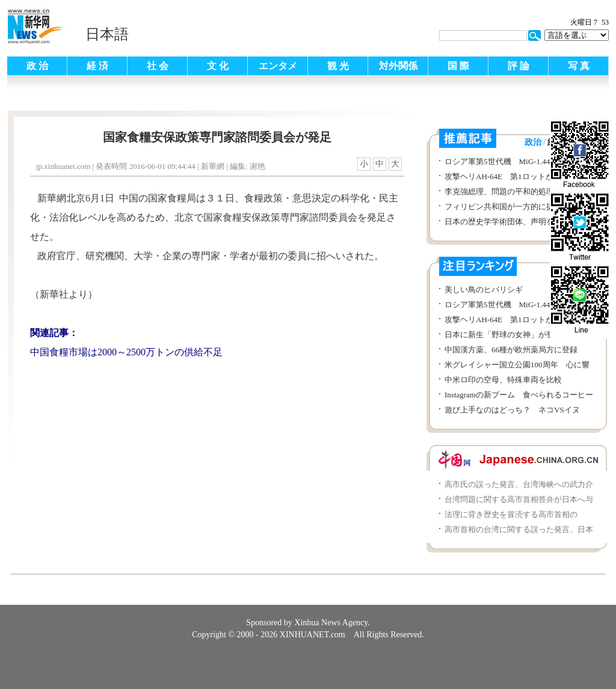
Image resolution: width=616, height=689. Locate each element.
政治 (533, 142)
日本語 (107, 34)
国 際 (458, 66)
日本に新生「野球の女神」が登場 (503, 335)
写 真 (579, 66)
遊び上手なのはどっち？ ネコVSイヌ (512, 410)
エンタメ (278, 66)
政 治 (37, 66)
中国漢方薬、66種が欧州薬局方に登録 (511, 350)
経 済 (97, 66)
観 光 (338, 66)
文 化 (218, 66)
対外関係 (398, 66)
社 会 (158, 66)
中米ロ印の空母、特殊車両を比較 (503, 380)
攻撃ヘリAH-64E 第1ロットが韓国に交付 (519, 176)
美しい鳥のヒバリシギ (484, 289)
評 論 (519, 66)
